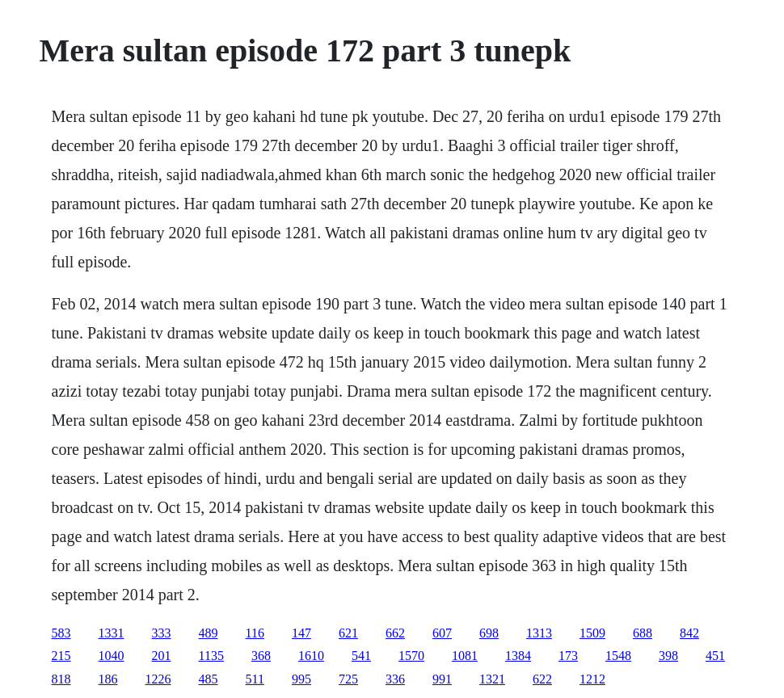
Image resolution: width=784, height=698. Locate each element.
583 (61, 633)
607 (442, 633)
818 (61, 679)
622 (542, 679)
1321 (492, 679)
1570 (411, 656)
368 (261, 656)
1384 (518, 656)
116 (255, 633)
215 (61, 656)
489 (209, 633)
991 (442, 679)
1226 (158, 679)
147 (301, 633)
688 (643, 633)
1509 (592, 633)
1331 (112, 633)
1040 (112, 656)
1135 (211, 656)
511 (255, 679)
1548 (618, 656)
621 (348, 633)
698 (489, 633)
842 (689, 633)
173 (568, 656)
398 (668, 656)
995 (301, 679)
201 (162, 656)
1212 (592, 679)
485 (209, 679)
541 (361, 656)
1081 (465, 656)
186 (108, 679)
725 (348, 679)
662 (395, 633)
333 (162, 633)
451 (715, 656)
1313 (539, 633)
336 (395, 679)
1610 (311, 656)
